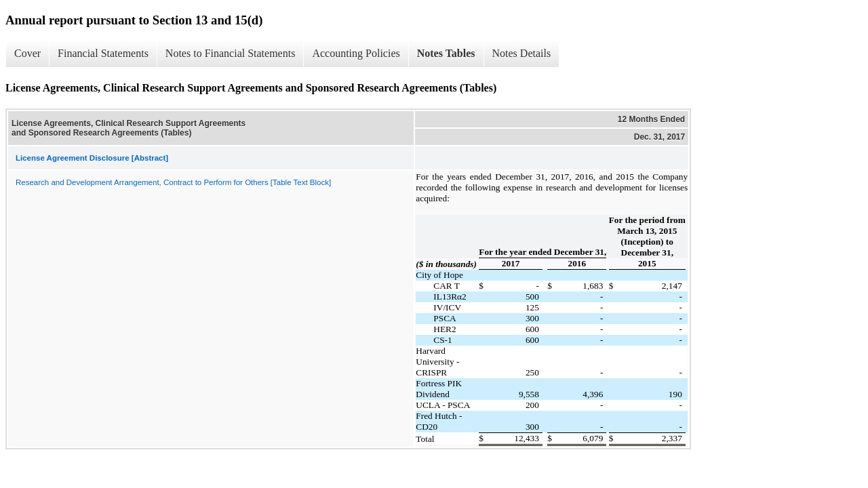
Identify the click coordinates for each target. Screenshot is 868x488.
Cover (27, 53)
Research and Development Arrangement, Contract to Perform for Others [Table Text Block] (173, 182)
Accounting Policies (356, 53)
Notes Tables (446, 53)
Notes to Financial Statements (231, 53)
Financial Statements (103, 53)
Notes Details (522, 53)
